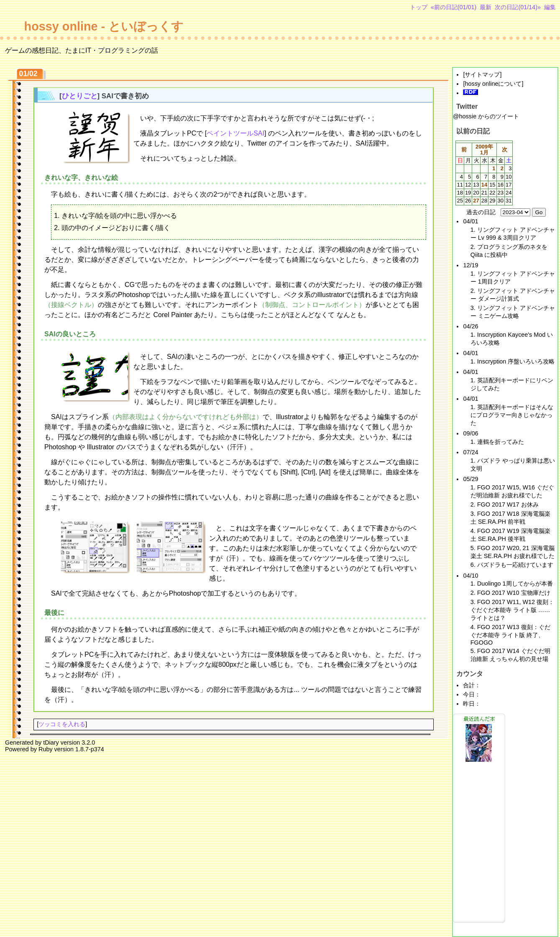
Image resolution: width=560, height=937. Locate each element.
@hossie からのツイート (486, 116)
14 (484, 185)
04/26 (471, 326)
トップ (419, 7)
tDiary (51, 742)
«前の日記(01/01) (454, 7)
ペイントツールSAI (235, 133)
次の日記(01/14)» (518, 7)
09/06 (471, 433)
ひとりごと (80, 96)
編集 (550, 7)
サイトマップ (482, 74)
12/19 (471, 265)
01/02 (28, 74)
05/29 (471, 479)
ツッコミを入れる (62, 724)
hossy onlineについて (493, 84)
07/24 (471, 452)
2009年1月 (484, 150)
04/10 (471, 576)
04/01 (471, 221)
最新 (486, 7)
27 (476, 201)
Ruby (46, 749)
